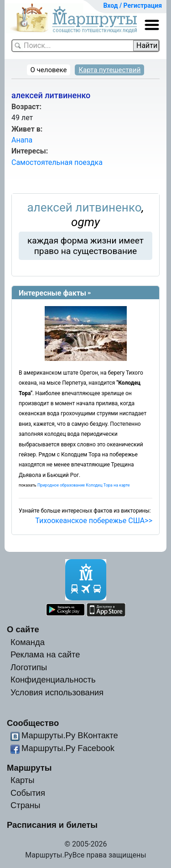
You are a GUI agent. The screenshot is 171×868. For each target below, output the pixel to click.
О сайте (23, 629)
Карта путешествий (109, 70)
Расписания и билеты (52, 825)
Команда (28, 642)
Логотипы (29, 667)
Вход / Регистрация (132, 5)
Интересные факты (52, 293)
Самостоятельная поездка (57, 162)
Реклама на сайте (45, 654)
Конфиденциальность (53, 680)
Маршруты (29, 768)
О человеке (49, 70)
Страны (26, 805)
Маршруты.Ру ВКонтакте (70, 735)
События (28, 793)
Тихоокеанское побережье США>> (94, 521)
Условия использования (57, 692)
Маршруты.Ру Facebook (68, 748)
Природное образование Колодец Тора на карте (84, 485)
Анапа (22, 140)
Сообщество (33, 723)
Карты (22, 780)
